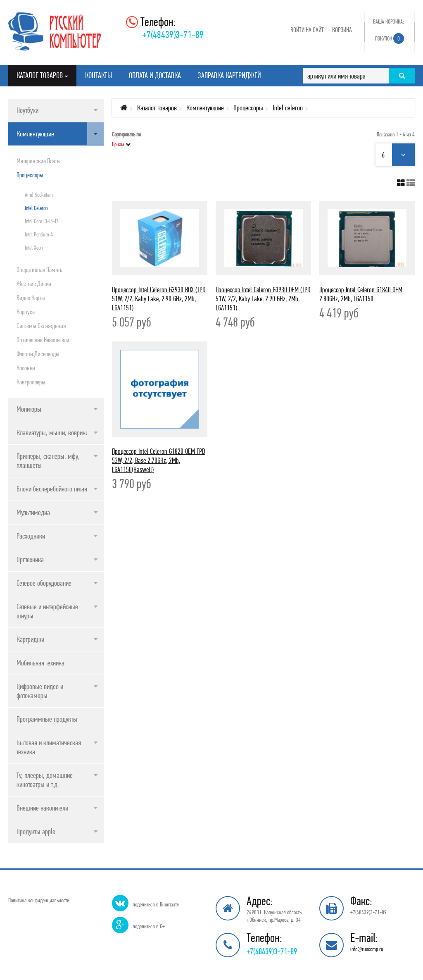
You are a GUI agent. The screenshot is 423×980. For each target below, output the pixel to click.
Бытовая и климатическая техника (49, 747)
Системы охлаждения (41, 326)
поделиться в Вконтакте (156, 904)
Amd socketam (39, 195)
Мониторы (29, 409)
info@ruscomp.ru (367, 949)
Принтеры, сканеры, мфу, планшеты (48, 461)
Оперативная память (39, 269)
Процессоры (30, 175)
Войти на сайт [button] (307, 30)
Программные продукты (47, 719)
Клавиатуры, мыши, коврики (52, 433)
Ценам (118, 144)
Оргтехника (30, 559)
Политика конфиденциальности (39, 900)
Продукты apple (36, 831)
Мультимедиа (33, 512)
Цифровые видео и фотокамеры (40, 691)
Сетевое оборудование (44, 583)
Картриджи (30, 639)
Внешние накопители (42, 808)
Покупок (390, 38)
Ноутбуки (27, 110)
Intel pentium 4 (39, 234)
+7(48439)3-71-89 (173, 35)
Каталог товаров (157, 108)
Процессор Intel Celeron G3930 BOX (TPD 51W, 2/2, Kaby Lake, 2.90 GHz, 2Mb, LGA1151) (159, 299)
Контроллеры (31, 382)
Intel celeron (36, 208)
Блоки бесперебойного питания (55, 489)
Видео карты (31, 298)
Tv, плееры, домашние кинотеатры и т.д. (45, 780)
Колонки (26, 368)
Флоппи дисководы (38, 354)
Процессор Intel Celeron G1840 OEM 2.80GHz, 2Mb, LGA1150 (361, 294)
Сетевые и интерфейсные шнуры (47, 611)
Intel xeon (34, 248)
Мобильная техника (40, 663)
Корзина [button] (342, 30)
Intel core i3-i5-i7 (42, 221)
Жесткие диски (34, 284)
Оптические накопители (43, 340)
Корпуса (26, 312)
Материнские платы (39, 161)
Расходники (31, 536)
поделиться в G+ (149, 926)
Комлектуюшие (35, 134)
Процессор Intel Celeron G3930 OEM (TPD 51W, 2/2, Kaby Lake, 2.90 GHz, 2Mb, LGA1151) (263, 299)
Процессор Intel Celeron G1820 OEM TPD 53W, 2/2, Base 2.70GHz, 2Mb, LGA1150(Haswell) (159, 460)
